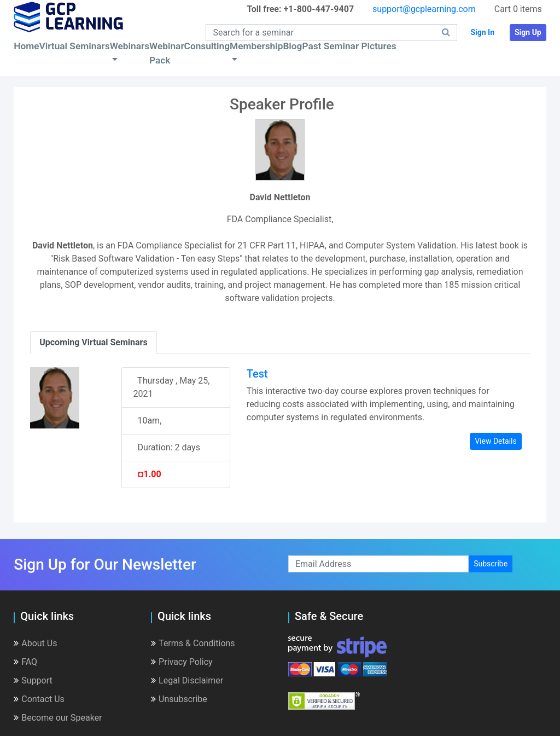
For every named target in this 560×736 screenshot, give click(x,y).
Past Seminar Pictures (349, 46)
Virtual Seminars (75, 46)
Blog (292, 46)
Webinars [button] (130, 46)
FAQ (25, 662)
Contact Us (39, 699)
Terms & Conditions (193, 643)
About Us (35, 643)
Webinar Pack (167, 53)
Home (26, 46)
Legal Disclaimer (187, 680)
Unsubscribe (179, 699)
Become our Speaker (58, 718)
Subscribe (491, 564)
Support (33, 680)
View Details (496, 441)
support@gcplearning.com (424, 9)
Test (257, 374)
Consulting (207, 46)
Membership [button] (256, 46)
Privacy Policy (182, 662)
